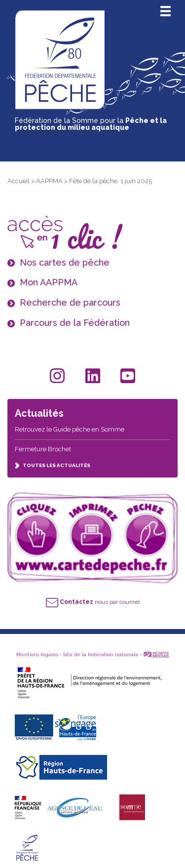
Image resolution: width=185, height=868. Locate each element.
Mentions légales (37, 654)
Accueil (18, 181)
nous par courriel (93, 602)
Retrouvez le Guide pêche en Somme (70, 429)
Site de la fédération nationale (101, 654)
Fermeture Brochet (43, 449)
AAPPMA (49, 181)
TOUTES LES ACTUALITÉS (53, 465)
